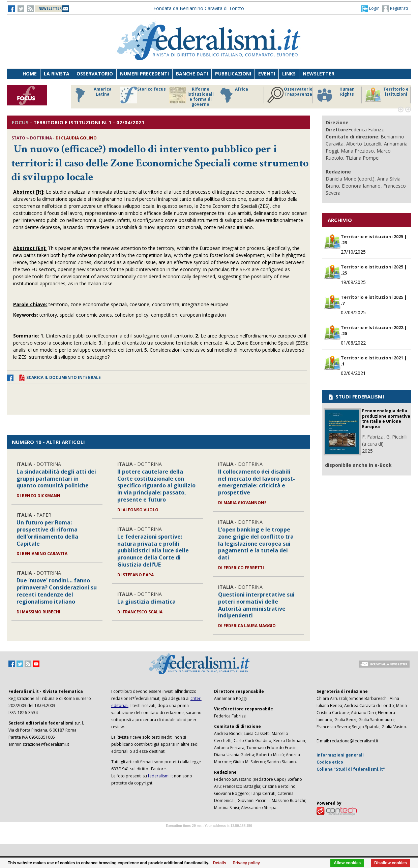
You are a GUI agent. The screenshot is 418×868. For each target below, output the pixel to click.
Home (30, 74)
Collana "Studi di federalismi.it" (351, 769)
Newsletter (319, 74)
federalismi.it (160, 776)
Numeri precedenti (144, 74)
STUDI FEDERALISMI (356, 396)
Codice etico (330, 762)
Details (220, 863)
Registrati (395, 9)
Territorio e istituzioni (387, 95)
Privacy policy (246, 863)
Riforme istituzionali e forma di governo (191, 97)
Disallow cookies (391, 863)
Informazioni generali (340, 755)
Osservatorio (95, 74)
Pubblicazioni (233, 74)
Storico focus (143, 95)
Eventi (267, 74)
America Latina (92, 95)
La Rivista (57, 74)
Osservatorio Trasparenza (290, 95)
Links (289, 74)
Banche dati (192, 74)
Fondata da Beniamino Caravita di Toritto (199, 8)
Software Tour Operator (209, 833)
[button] (370, 8)
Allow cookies (347, 863)
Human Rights (335, 95)
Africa (233, 95)
